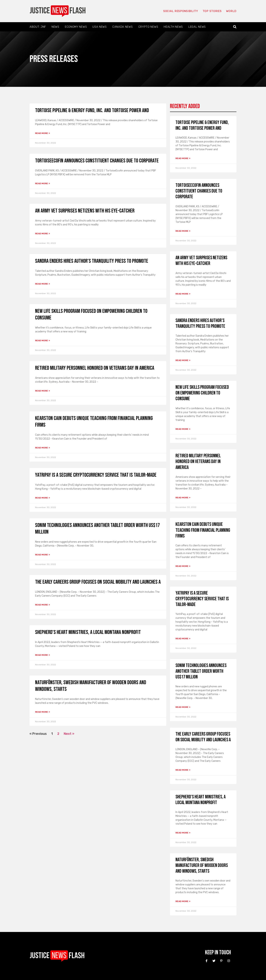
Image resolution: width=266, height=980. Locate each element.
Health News (173, 27)
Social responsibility (181, 11)
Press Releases (54, 59)
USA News (100, 27)
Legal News (197, 27)
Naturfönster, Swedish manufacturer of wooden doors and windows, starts (202, 866)
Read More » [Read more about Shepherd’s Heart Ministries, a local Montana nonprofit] (43, 655)
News (55, 27)
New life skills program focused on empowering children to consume (202, 393)
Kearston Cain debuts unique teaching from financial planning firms (203, 530)
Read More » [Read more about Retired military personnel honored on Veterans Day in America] (43, 391)
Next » (69, 734)
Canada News (123, 27)
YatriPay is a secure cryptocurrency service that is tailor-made (96, 475)
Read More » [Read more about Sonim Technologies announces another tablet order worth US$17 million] (43, 555)
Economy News (76, 27)
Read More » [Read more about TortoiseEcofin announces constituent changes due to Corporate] (43, 183)
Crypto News (148, 27)
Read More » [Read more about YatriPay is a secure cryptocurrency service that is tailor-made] (43, 498)
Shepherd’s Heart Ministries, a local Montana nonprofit (88, 632)
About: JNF (38, 27)
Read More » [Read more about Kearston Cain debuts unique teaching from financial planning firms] (43, 448)
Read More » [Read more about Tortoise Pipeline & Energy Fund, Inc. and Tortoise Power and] (43, 133)
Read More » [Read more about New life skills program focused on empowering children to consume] (43, 341)
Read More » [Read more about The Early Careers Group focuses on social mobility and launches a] (43, 605)
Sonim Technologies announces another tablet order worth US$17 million (201, 671)
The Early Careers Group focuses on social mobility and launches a (98, 582)
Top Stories (212, 11)
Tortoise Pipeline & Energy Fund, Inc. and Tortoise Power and (92, 110)
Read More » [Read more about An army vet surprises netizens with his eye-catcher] (43, 234)
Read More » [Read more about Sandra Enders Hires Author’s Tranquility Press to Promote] (43, 284)
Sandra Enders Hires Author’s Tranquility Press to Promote (92, 261)
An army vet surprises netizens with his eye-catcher (85, 211)
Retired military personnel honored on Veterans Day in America (95, 368)
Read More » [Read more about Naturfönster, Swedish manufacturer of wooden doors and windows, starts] (43, 712)
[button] (235, 27)
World (231, 11)
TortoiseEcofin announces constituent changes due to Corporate (97, 161)
